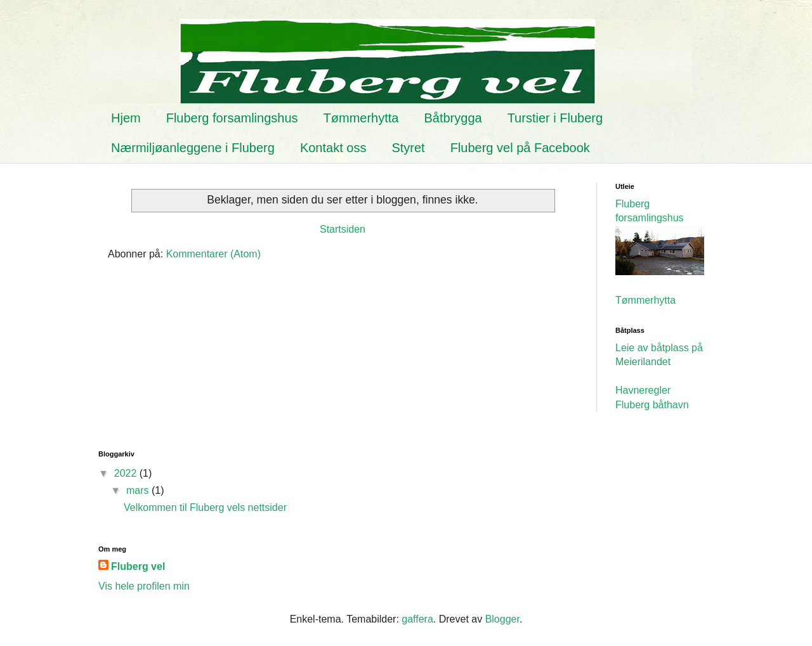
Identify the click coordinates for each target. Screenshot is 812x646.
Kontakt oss (333, 148)
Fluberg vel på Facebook (520, 148)
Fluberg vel (138, 566)
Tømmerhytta (361, 118)
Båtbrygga (453, 118)
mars (139, 490)
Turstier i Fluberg (555, 118)
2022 (127, 473)
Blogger (502, 619)
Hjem (126, 118)
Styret (408, 148)
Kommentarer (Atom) (213, 254)
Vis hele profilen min (144, 586)
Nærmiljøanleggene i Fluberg (193, 148)
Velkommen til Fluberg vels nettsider (205, 507)
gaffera (417, 619)
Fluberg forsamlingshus (232, 118)
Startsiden (343, 229)
